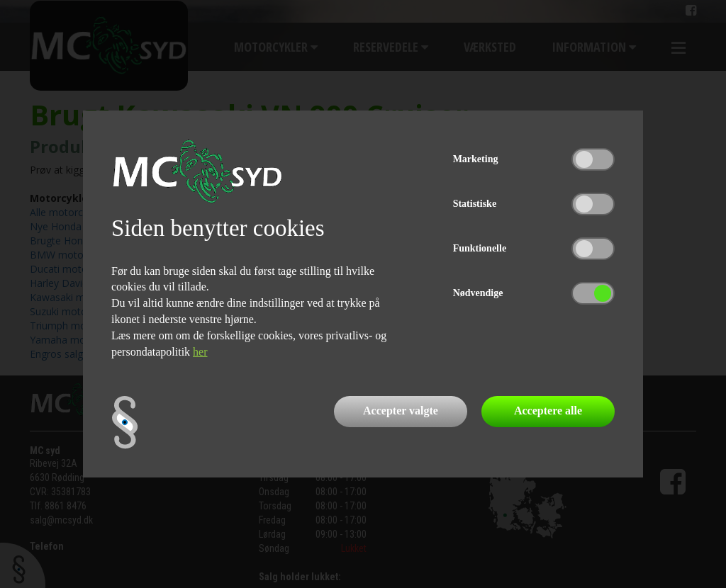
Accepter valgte (401, 411)
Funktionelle (480, 248)
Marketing (476, 159)
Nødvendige (478, 293)
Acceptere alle (548, 411)
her (200, 352)
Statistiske (475, 204)
